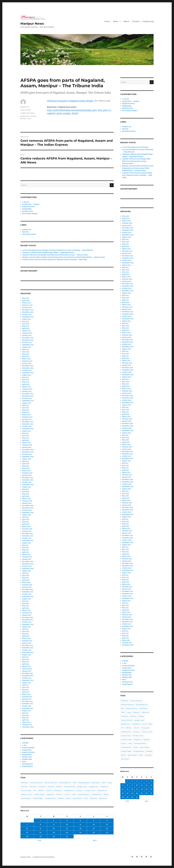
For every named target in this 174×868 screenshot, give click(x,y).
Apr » (95, 840)
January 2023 (27, 391)
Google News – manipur (31, 204)
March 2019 (26, 499)
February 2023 (27, 389)
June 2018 (26, 520)
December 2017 (28, 534)
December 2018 (28, 506)
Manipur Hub (27, 757)
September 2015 (28, 596)
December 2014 (28, 617)
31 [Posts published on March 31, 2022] (67, 836)
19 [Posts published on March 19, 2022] (94, 828)
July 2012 (25, 685)
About (126, 21)
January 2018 (27, 531)
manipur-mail (90, 790)
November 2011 (28, 704)
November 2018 (28, 508)
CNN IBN (25, 743)
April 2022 (26, 412)
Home (107, 21)
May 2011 (25, 718)
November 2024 (28, 340)
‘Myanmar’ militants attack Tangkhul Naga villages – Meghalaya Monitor (48, 253)
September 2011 (28, 708)
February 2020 (27, 473)
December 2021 (28, 422)
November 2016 (28, 564)
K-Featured (58, 790)
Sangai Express (28, 766)
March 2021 (26, 443)
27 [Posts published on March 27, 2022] (107, 832)
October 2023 (27, 370)
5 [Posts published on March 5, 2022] (94, 820)
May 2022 (26, 410)
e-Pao (24, 745)
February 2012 (27, 697)
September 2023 (28, 373)
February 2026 (27, 305)
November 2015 (28, 592)
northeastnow (97, 794)
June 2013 (26, 659)
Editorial (24, 787)
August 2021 (27, 431)
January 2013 (27, 671)
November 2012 (28, 676)
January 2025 (27, 335)
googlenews (25, 107)
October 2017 (27, 538)
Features (51, 787)
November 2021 (28, 424)
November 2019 (28, 480)
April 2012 (26, 692)
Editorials (33, 787)
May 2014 (26, 634)
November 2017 (28, 536)
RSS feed (25, 232)
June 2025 (26, 324)
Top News (93, 798)
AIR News (25, 783)
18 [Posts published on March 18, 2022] (80, 828)
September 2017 (28, 541)
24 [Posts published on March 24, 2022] (67, 832)
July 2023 (25, 377)
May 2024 (26, 354)
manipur (33, 116)
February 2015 (27, 613)
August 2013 (26, 655)
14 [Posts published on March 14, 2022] (27, 828)
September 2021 (28, 429)
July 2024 (25, 349)
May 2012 (26, 690)
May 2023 (26, 382)
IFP (35, 790)
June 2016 (26, 576)
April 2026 (26, 300)
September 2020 (28, 457)
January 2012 (27, 699)
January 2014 (27, 643)
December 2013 (28, 645)
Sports (68, 798)
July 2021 (25, 433)
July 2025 (25, 321)
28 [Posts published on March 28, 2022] (27, 836)
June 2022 (26, 408)
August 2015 (27, 599)
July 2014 (25, 629)
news (74, 794)
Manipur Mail (27, 759)
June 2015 (26, 603)
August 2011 (26, 711)
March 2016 (26, 582)
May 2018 (26, 522)
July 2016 (25, 573)
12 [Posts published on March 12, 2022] (94, 824)
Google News (25, 113)
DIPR (104, 783)
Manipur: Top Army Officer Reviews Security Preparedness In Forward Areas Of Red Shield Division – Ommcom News (64, 257)
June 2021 (26, 436)
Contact (136, 21)
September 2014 (28, 624)
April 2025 (26, 328)
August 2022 (27, 403)
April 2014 (26, 636)
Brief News (96, 783)
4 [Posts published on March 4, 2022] (80, 820)
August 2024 (27, 347)
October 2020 (27, 454)
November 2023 (28, 368)
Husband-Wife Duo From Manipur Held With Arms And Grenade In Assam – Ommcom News (55, 255)
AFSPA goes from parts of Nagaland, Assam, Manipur (70, 101)
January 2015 (27, 615)
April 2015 (26, 608)
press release (26, 798)
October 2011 (27, 706)
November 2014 (28, 620)
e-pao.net (26, 202)
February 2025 (27, 333)
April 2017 (26, 552)
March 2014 (26, 638)
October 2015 (27, 594)
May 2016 (26, 578)
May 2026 (26, 298)
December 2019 (28, 478)
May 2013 (25, 662)
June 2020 (26, 464)
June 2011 (26, 715)
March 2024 (26, 359)
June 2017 (26, 548)
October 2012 (27, 678)
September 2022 (28, 401)
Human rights (26, 790)
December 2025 (28, 310)
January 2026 (27, 307)
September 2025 (28, 317)
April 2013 (26, 664)
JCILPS (49, 790)
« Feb (39, 840)
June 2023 (26, 380)
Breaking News (84, 783)
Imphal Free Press (29, 207)
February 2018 (27, 529)
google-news (82, 787)
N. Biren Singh (39, 794)
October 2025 (27, 314)
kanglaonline (69, 790)
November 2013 (28, 648)
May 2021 (26, 438)
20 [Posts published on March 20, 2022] (107, 828)
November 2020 (28, 452)
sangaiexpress (50, 798)
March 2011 (26, 722)
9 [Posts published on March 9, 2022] (54, 824)
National (59, 794)
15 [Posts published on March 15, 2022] (40, 828)
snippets (61, 798)
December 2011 (28, 701)
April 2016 (26, 580)
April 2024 (26, 356)
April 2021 (26, 440)
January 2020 (27, 475)
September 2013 (28, 652)
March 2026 (27, 303)
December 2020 (28, 450)
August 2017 (27, 543)
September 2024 (28, 345)
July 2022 (25, 405)
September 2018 (28, 513)
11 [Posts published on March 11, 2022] (80, 824)
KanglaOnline (27, 209)
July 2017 (25, 545)
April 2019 (26, 496)
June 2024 (26, 352)
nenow (67, 794)
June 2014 (26, 631)
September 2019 (28, 485)
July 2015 (25, 601)
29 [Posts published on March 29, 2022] (40, 836)
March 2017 (26, 555)
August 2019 (27, 487)
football (59, 787)
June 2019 (26, 492)
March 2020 (26, 471)
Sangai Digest (38, 798)
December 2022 (28, 394)
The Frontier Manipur (30, 214)
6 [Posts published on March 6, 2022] (107, 820)
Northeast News (84, 794)
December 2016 (28, 562)
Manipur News (32, 24)
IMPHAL (41, 790)
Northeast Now (28, 211)
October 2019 (27, 482)
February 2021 (27, 445)
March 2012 (26, 694)
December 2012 (28, 673)
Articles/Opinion (65, 783)
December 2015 (28, 589)
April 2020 (26, 468)
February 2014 (27, 641)
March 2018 (26, 527)
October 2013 (27, 650)
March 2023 (26, 387)
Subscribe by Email (29, 234)
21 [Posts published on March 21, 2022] (27, 832)
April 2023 (26, 384)
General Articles (70, 787)
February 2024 (27, 361)
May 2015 (26, 606)
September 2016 (28, 569)
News (116, 21)
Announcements (36, 783)
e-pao (110, 783)
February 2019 (27, 501)
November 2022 (28, 396)
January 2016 (27, 587)
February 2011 (27, 725)
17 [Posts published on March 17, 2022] (67, 828)
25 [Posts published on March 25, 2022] (80, 832)
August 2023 (27, 375)
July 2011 (25, 713)
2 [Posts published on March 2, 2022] (54, 820)
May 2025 (26, 326)
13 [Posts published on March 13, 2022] (107, 824)
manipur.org (148, 21)
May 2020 (26, 466)
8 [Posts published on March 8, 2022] (40, 824)
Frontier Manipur (28, 748)
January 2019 (27, 503)
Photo (106, 794)
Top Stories (103, 798)
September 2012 (28, 680)
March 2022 (26, 415)
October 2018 (27, 510)
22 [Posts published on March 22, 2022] (40, 832)
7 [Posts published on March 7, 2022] (27, 824)
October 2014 (27, 622)
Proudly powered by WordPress (44, 857)
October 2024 (27, 342)
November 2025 (28, 312)
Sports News (77, 798)
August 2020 (27, 459)
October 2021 (27, 426)
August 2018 (27, 515)
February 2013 (27, 669)
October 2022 (27, 398)
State (86, 798)
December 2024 (28, 338)
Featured (42, 787)
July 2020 (25, 461)
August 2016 (27, 571)
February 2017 (27, 557)
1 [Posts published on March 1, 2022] (40, 820)
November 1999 (28, 727)
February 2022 (27, 417)
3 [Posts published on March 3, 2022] (67, 820)
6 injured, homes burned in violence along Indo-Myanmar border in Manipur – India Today (55, 260)
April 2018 (26, 524)
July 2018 (25, 517)
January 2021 (27, 447)
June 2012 (26, 687)
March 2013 (26, 666)
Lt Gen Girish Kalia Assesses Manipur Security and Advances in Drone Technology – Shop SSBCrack (57, 250)
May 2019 (26, 494)
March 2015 (26, 610)
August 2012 (27, 683)
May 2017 (26, 550)
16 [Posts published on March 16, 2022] (54, 828)
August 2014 (27, 627)
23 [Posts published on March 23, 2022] (54, 832)
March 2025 (26, 331)
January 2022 (27, 419)
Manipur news (26, 118)
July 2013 (25, 657)
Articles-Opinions (51, 783)
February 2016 (27, 585)
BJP (75, 783)
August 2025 (27, 319)
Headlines (104, 787)
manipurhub (102, 790)
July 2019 (25, 489)
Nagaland (50, 794)
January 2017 (27, 559)
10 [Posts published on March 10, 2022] (67, 824)
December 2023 (28, 366)
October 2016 (27, 566)
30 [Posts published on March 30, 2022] (54, 836)
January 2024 (27, 363)
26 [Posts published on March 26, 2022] (94, 832)
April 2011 (26, 720)
